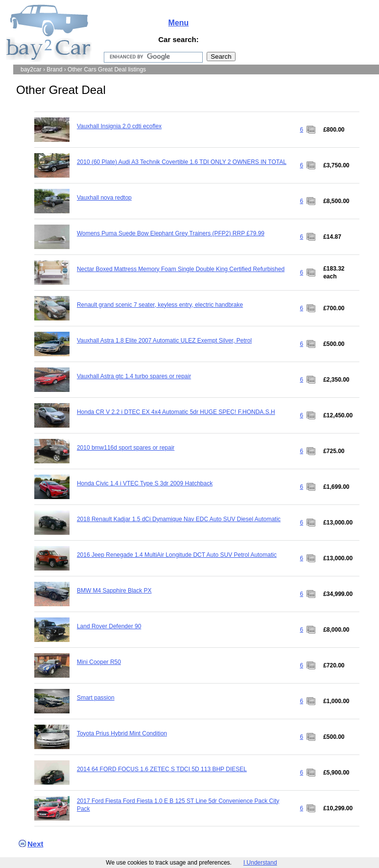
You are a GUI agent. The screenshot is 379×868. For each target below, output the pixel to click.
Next (36, 844)
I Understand (260, 863)
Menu (179, 23)
